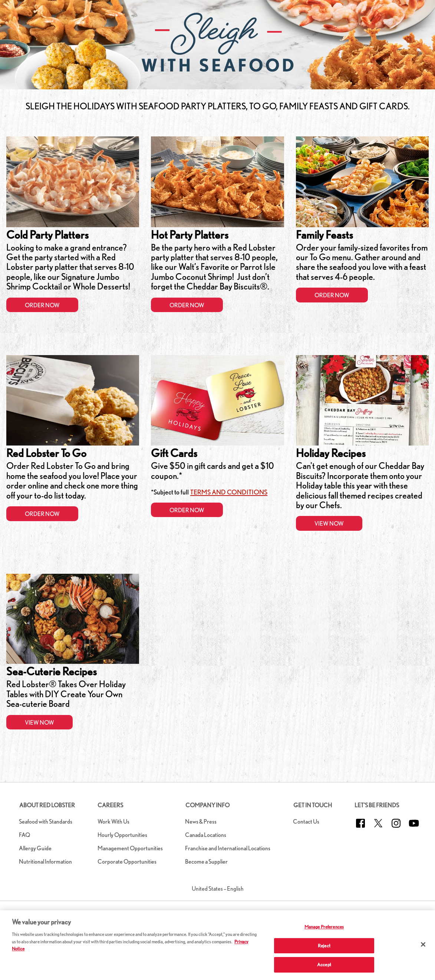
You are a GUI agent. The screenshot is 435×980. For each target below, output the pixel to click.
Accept (324, 965)
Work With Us (113, 822)
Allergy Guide (35, 848)
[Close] (423, 944)
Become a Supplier (206, 862)
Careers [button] (110, 805)
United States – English (218, 889)
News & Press (201, 822)
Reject (324, 946)
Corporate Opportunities (127, 862)
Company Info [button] (207, 805)
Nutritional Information (45, 862)
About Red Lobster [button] (47, 805)
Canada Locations (206, 835)
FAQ (24, 835)
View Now (329, 524)
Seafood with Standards (46, 822)
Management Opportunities (130, 848)
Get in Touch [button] (313, 805)
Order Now (42, 305)
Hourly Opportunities (122, 835)
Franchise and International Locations (228, 848)
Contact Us (306, 822)
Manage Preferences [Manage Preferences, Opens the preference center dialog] (324, 927)
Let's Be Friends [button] (377, 805)
